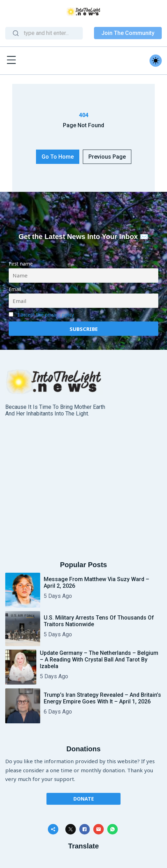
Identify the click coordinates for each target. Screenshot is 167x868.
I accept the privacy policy (46, 315)
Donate (84, 799)
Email (15, 289)
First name (21, 264)
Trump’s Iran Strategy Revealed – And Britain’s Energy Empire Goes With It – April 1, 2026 (102, 698)
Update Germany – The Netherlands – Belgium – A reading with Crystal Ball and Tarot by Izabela (99, 660)
